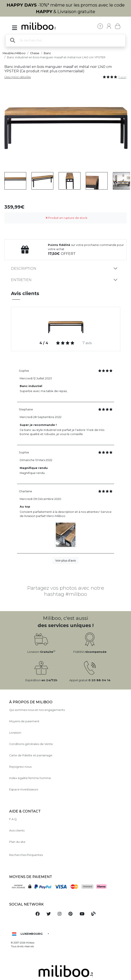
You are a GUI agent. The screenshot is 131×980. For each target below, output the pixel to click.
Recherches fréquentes (26, 855)
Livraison (15, 733)
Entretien (21, 280)
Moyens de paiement (24, 721)
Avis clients (17, 830)
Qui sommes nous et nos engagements (37, 710)
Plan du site (17, 842)
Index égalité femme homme (30, 778)
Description (24, 269)
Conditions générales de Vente (31, 744)
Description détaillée (18, 77)
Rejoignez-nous (20, 767)
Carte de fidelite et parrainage (31, 755)
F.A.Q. (13, 819)
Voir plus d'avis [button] (65, 561)
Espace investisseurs (24, 789)
